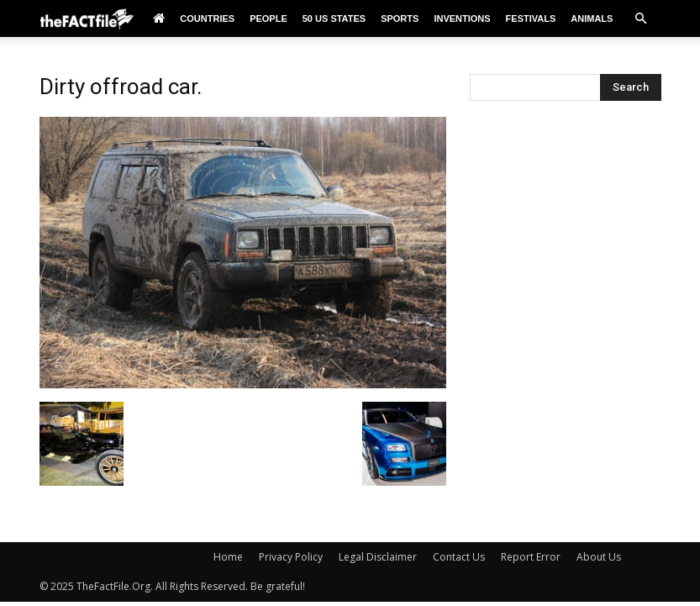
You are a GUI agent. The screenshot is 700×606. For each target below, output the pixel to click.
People (268, 18)
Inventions (462, 18)
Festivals (531, 18)
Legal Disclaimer (378, 557)
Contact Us (459, 557)
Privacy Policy (291, 557)
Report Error (531, 557)
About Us (599, 557)
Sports (400, 18)
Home (228, 557)
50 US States (334, 18)
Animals (592, 18)
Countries (207, 18)
